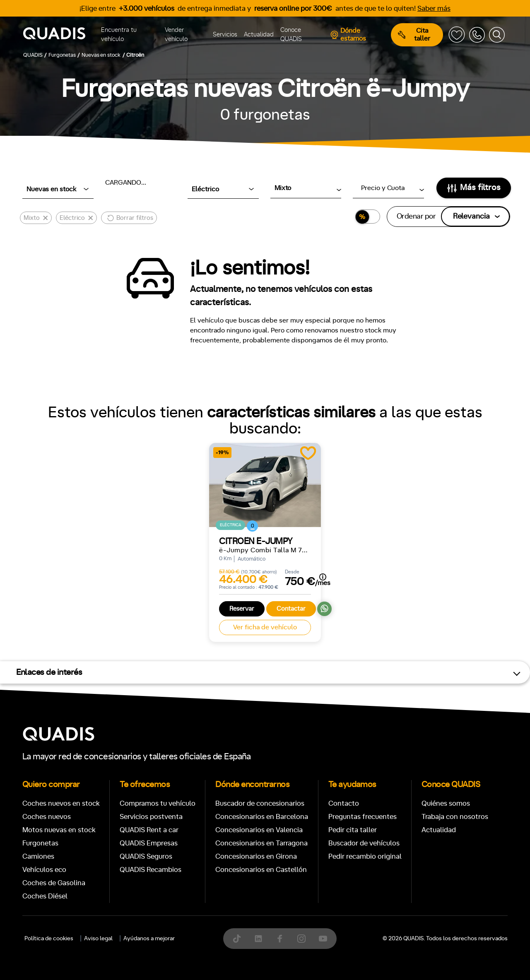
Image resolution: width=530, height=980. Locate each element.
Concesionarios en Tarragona (261, 843)
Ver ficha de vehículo (265, 627)
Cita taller (414, 35)
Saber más (434, 8)
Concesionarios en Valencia (259, 830)
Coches (205, 950)
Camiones (38, 856)
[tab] (205, 950)
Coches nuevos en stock (61, 803)
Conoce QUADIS (291, 35)
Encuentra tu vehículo (119, 35)
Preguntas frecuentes (363, 817)
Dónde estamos (348, 35)
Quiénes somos (446, 803)
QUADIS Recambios (151, 870)
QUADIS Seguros (146, 856)
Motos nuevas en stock (59, 830)
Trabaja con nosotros (455, 817)
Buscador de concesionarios (260, 803)
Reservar (242, 609)
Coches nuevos (47, 817)
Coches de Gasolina (54, 883)
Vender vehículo (176, 35)
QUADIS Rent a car (149, 830)
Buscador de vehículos (364, 843)
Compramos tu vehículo (158, 803)
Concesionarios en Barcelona (262, 817)
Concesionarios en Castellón (261, 870)
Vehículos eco (44, 870)
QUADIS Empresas (149, 843)
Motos (259, 950)
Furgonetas (40, 843)
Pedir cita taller (353, 830)
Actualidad (259, 35)
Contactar (291, 609)
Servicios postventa (151, 817)
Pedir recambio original (365, 856)
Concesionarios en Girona (256, 856)
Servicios (225, 35)
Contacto (344, 803)
